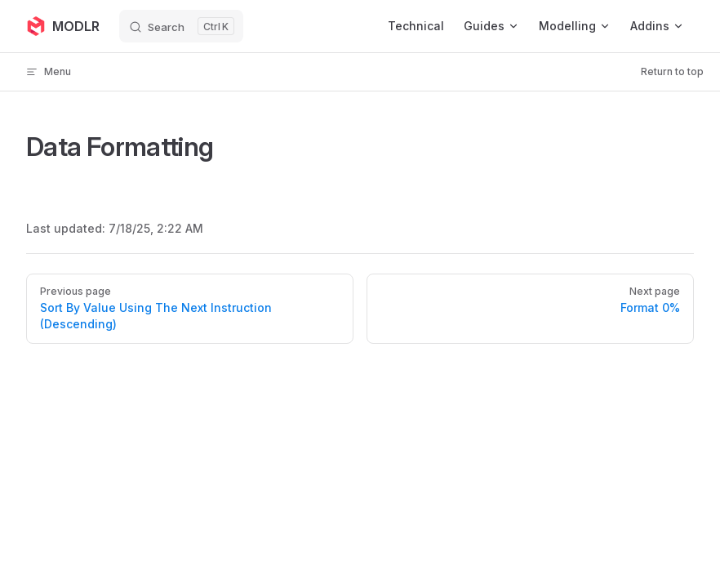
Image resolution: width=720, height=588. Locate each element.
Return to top (672, 71)
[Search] (181, 26)
